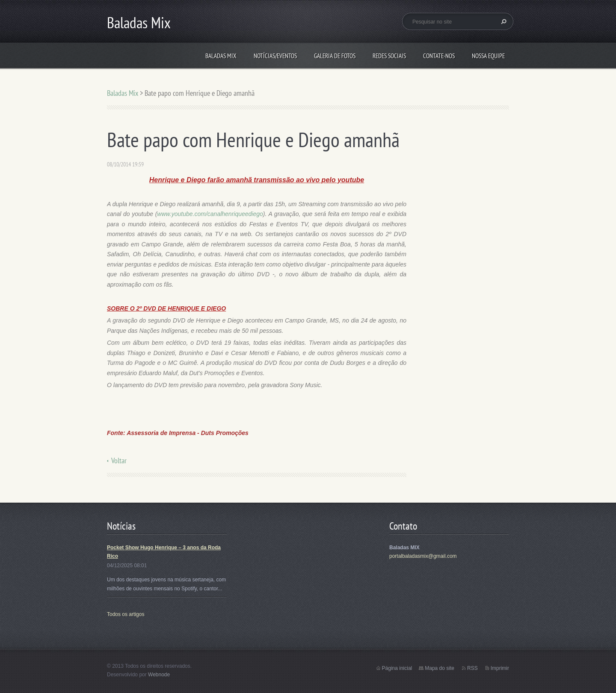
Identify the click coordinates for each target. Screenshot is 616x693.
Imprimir (500, 668)
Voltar (119, 461)
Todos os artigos (126, 614)
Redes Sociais (389, 56)
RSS (472, 668)
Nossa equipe (488, 56)
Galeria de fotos (335, 56)
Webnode (159, 675)
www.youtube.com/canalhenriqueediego (210, 214)
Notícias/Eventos (275, 56)
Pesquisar (503, 21)
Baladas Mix (221, 56)
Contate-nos (439, 56)
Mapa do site (440, 668)
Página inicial (397, 668)
